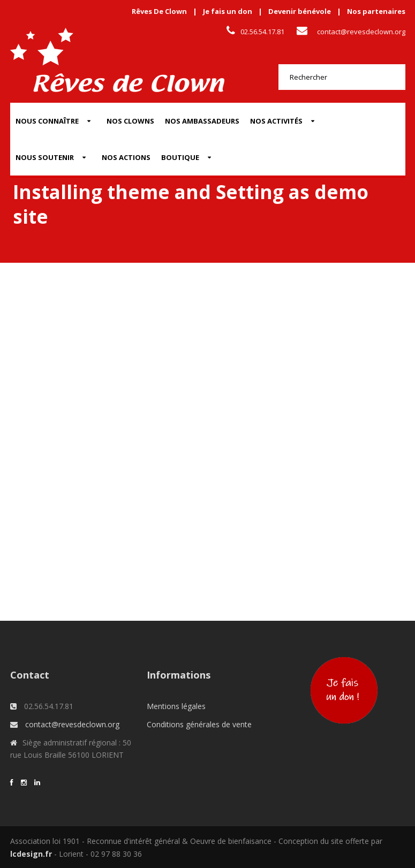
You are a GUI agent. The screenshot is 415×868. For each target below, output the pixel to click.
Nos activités (276, 121)
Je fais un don (228, 11)
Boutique (180, 157)
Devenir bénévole (300, 11)
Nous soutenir (45, 157)
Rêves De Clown (159, 11)
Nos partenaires (376, 11)
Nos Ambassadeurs (202, 121)
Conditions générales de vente (199, 724)
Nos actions (126, 157)
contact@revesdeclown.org (361, 32)
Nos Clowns (130, 121)
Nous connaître (47, 121)
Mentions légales (176, 706)
